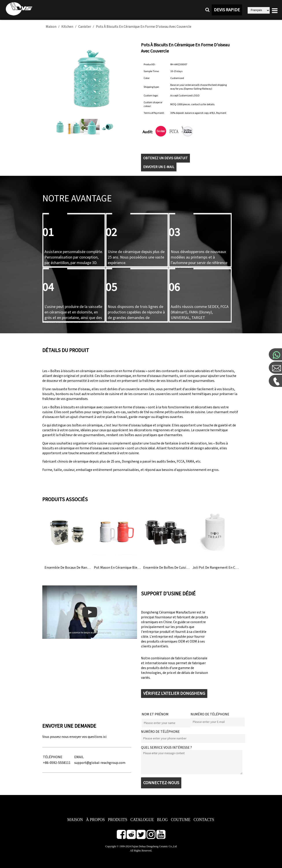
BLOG (162, 820)
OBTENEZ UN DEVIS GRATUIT (165, 158)
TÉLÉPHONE (53, 757)
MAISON (75, 820)
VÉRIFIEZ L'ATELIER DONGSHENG (174, 694)
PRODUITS (118, 820)
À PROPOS (95, 820)
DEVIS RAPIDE (227, 10)
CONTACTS (204, 820)
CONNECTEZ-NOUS (161, 783)
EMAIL (79, 757)
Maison (51, 27)
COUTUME (181, 820)
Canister (85, 27)
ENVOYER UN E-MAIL (159, 167)
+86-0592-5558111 (57, 763)
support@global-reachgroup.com (100, 763)
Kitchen (67, 27)
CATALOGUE (142, 820)
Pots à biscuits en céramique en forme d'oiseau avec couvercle (144, 27)
